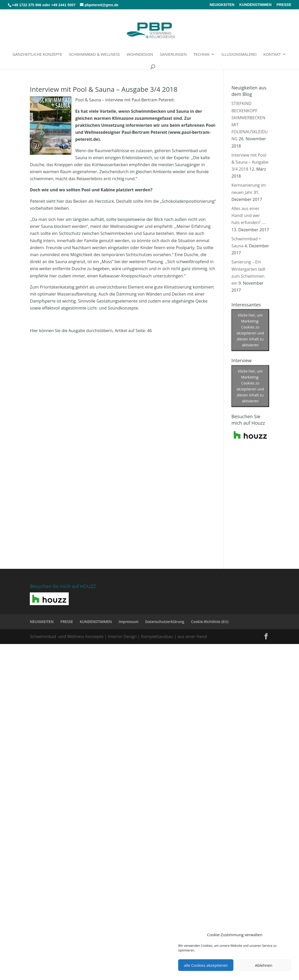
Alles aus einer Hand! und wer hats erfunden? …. (249, 215)
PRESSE (284, 5)
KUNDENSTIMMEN (255, 5)
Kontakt (272, 55)
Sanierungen (173, 55)
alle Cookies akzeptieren (206, 965)
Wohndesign (140, 55)
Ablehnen (264, 965)
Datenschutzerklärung (165, 622)
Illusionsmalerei (239, 55)
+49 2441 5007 (63, 5)
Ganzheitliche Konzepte (37, 55)
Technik (201, 55)
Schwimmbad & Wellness (94, 55)
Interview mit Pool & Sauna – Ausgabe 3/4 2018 (104, 89)
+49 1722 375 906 (27, 5)
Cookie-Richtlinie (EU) (210, 622)
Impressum (128, 622)
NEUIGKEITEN (222, 5)
